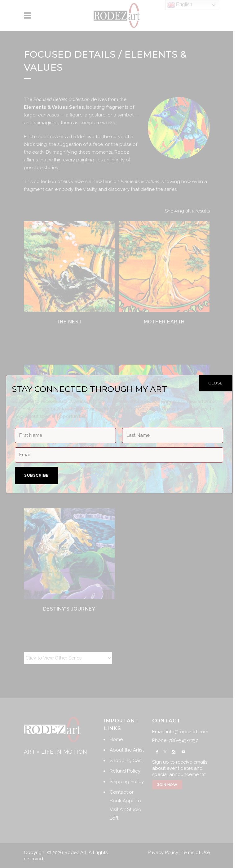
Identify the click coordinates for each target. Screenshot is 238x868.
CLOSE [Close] (215, 383)
